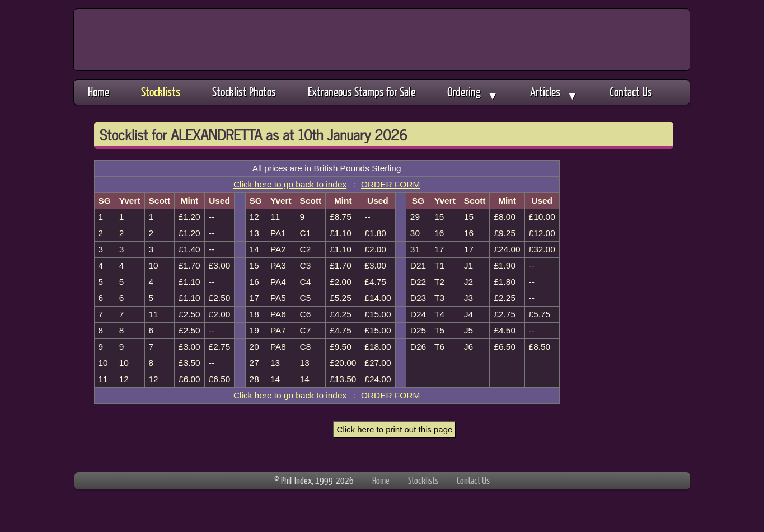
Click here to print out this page (395, 429)
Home (99, 91)
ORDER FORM (390, 184)
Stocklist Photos (244, 91)
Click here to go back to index (290, 184)
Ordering (473, 93)
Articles (554, 93)
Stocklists (161, 91)
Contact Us (631, 91)
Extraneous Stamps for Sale (362, 91)
